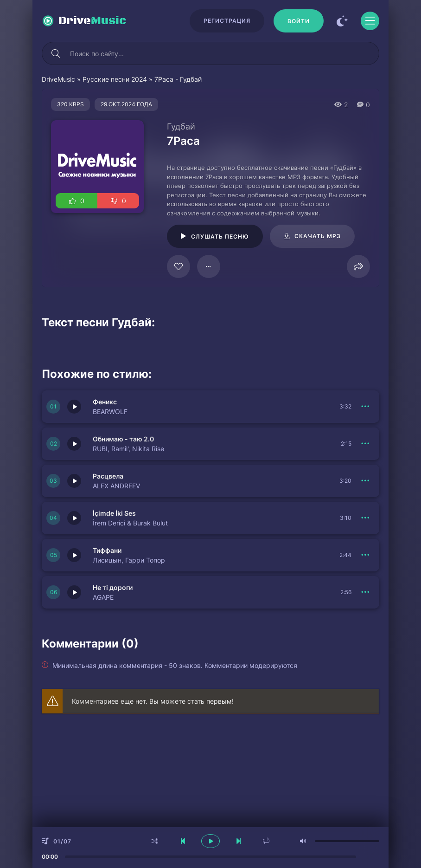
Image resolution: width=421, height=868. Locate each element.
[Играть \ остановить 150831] (74, 518)
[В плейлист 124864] (209, 266)
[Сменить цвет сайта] (342, 21)
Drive (92, 21)
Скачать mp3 (318, 236)
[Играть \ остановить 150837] (74, 592)
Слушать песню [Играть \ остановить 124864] (220, 236)
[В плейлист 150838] (365, 481)
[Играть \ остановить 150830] (74, 555)
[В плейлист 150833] (365, 407)
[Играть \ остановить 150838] (74, 481)
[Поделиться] (358, 266)
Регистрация (227, 21)
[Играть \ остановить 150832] (74, 444)
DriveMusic (58, 79)
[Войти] (299, 21)
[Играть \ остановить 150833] (74, 407)
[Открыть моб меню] (370, 21)
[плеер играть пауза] (210, 841)
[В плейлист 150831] (365, 518)
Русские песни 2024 (115, 79)
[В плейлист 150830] (365, 555)
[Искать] (56, 53)
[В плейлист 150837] (365, 592)
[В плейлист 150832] (365, 444)
